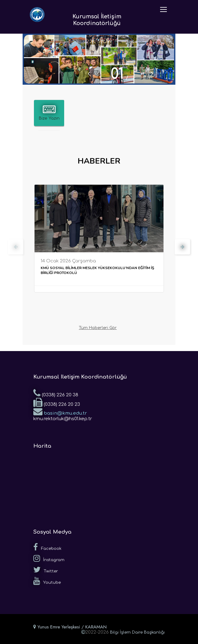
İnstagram (49, 558)
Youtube (47, 581)
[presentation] (16, 247)
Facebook (47, 547)
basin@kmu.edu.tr (60, 411)
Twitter (46, 570)
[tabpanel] (99, 59)
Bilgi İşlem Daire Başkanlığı (137, 632)
